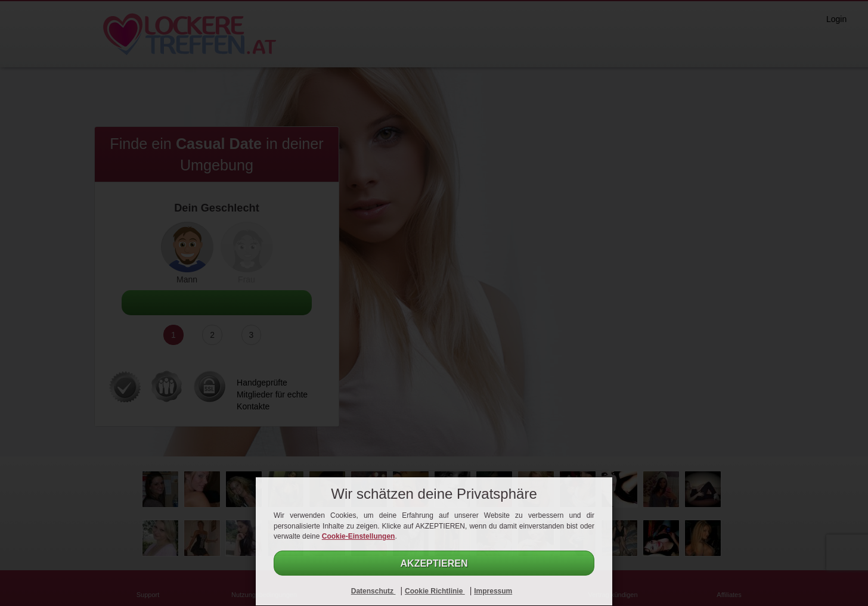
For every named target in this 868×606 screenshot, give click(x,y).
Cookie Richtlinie (435, 591)
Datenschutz (373, 591)
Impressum (493, 591)
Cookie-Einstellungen (359, 536)
